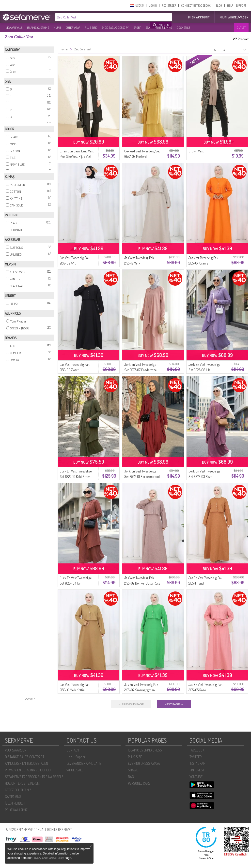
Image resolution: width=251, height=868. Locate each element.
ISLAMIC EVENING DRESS (145, 750)
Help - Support (76, 757)
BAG (131, 777)
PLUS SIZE (91, 28)
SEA (148, 28)
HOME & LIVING (163, 28)
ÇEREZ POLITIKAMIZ (18, 790)
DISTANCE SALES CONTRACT (25, 757)
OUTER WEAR (73, 28)
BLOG (219, 6)
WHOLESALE (75, 770)
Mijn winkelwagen (234, 17)
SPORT (137, 28)
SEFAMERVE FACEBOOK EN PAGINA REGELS (34, 777)
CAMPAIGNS (13, 797)
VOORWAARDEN (16, 750)
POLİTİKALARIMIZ (16, 810)
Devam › (30, 699)
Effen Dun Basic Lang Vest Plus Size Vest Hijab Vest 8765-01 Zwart (77, 156)
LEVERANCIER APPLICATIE (84, 763)
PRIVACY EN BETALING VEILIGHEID (28, 770)
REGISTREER (169, 6)
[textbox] (103, 17)
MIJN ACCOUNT (199, 17)
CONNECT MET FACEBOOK (196, 6)
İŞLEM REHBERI (15, 803)
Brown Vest (196, 151)
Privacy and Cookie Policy (48, 858)
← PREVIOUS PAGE (131, 704)
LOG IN (153, 6)
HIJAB (57, 28)
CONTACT (73, 750)
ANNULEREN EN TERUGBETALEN (26, 763)
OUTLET (241, 28)
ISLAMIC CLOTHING (38, 28)
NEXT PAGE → (174, 704)
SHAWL (133, 770)
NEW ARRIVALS (14, 28)
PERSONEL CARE (139, 783)
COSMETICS (183, 28)
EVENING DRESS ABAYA (144, 763)
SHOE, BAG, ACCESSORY (115, 28)
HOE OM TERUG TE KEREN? (23, 783)
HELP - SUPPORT (237, 6)
